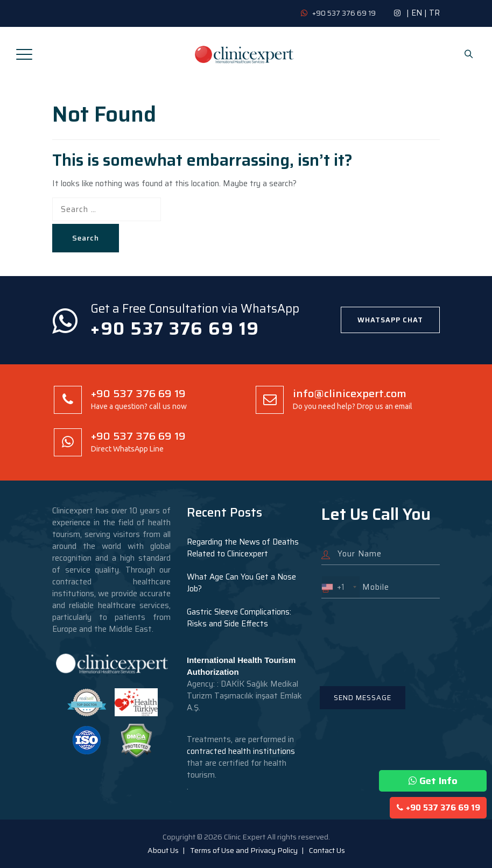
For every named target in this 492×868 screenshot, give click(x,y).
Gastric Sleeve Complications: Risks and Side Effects (239, 618)
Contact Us (327, 850)
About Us (163, 850)
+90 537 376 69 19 (438, 808)
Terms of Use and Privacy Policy (244, 850)
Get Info (433, 781)
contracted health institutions (241, 751)
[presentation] (403, 636)
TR (434, 13)
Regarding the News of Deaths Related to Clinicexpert (243, 548)
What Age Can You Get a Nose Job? (241, 583)
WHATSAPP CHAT (390, 320)
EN (417, 13)
